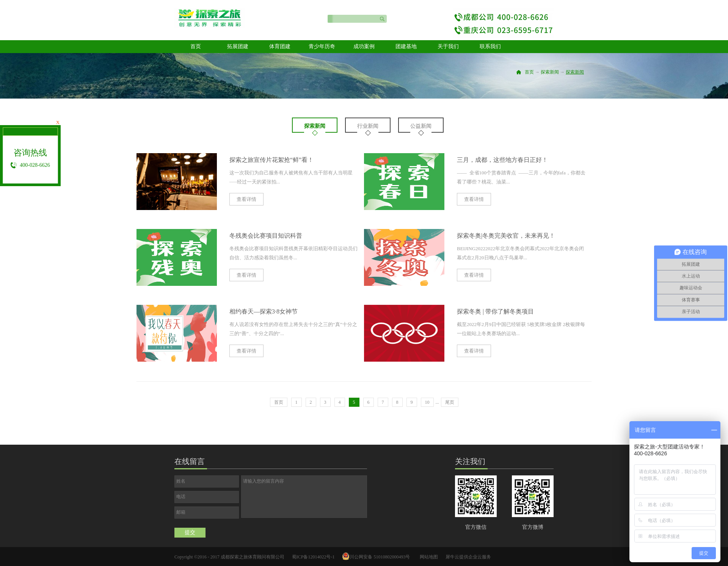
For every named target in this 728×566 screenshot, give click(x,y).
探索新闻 (550, 72)
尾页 (450, 402)
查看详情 (246, 199)
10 (427, 402)
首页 (196, 46)
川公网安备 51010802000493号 (380, 557)
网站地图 (428, 557)
